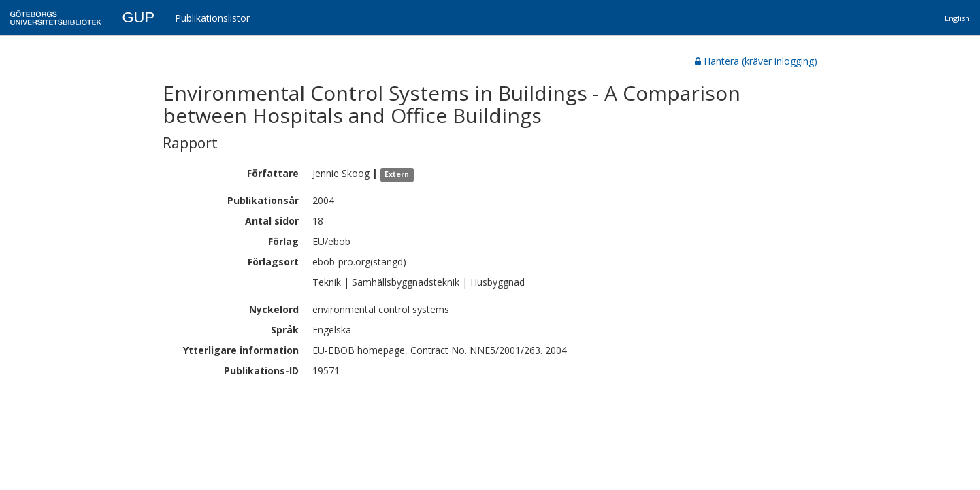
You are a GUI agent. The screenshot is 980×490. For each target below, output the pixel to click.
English (957, 18)
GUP (138, 17)
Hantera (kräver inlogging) (756, 61)
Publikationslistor (212, 18)
